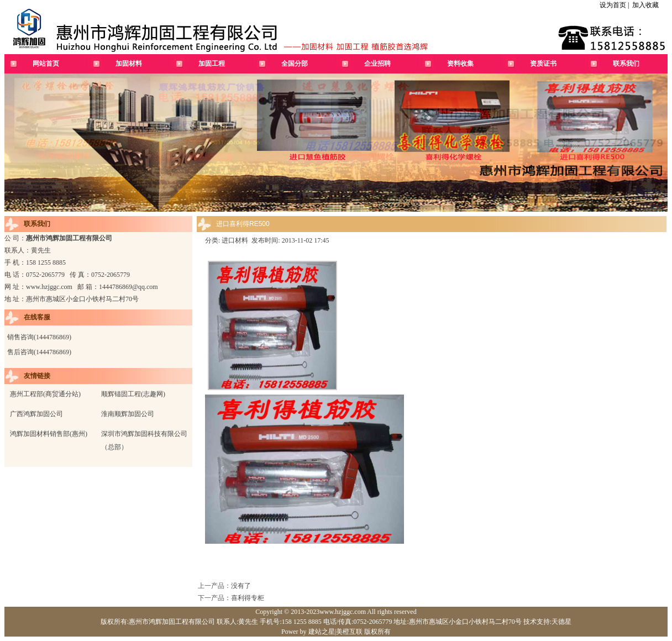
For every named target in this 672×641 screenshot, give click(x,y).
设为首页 (613, 5)
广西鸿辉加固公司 (36, 414)
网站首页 (46, 64)
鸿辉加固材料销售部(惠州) (49, 434)
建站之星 (322, 632)
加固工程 (212, 64)
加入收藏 (645, 5)
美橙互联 (349, 632)
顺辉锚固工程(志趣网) (133, 394)
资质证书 (543, 64)
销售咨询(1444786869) (39, 337)
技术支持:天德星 (547, 622)
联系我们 (626, 64)
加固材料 (129, 64)
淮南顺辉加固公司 (128, 414)
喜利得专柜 (248, 598)
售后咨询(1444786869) (39, 352)
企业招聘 (377, 64)
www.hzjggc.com (49, 287)
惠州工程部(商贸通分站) (45, 394)
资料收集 (460, 64)
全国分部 (295, 64)
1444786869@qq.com (128, 287)
